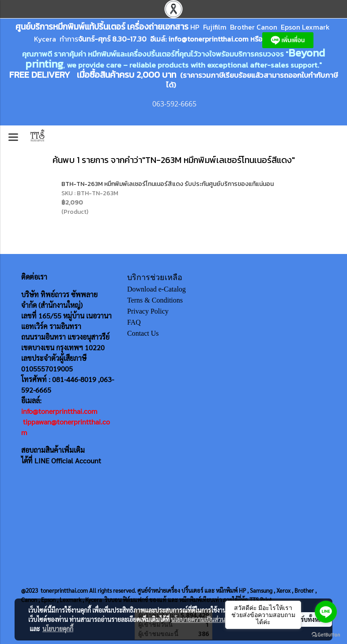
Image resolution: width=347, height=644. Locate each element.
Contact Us (143, 333)
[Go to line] (326, 612)
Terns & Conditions (155, 300)
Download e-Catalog (157, 289)
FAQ (134, 322)
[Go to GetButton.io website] (326, 635)
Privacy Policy (148, 311)
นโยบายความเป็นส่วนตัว (202, 619)
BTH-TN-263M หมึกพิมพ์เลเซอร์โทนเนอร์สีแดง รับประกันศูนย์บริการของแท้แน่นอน (168, 184)
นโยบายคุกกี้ (58, 629)
